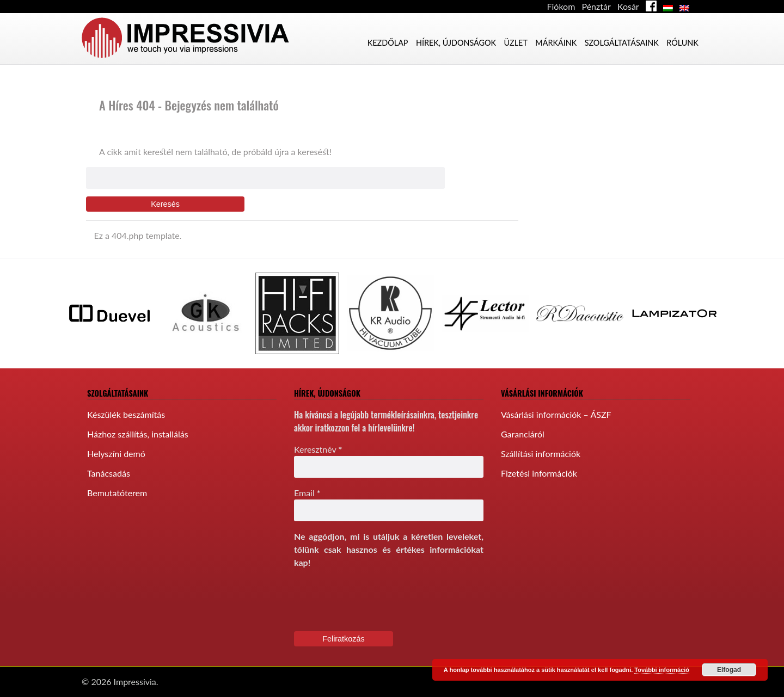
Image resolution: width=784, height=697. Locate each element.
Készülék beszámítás (126, 414)
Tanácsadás (109, 473)
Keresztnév (318, 449)
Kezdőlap (388, 43)
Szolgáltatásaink (622, 43)
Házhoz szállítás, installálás (138, 434)
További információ (662, 670)
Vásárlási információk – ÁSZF (556, 414)
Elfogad (729, 670)
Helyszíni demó (116, 454)
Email (307, 493)
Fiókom (561, 6)
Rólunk (682, 43)
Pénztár (596, 6)
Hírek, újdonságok (456, 43)
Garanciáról (523, 434)
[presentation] (377, 599)
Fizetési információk (539, 473)
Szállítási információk (541, 454)
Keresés (165, 204)
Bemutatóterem (117, 493)
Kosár (628, 6)
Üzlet (515, 43)
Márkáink (556, 43)
